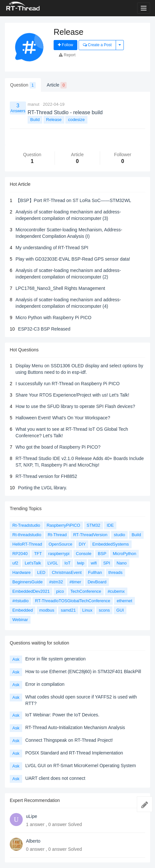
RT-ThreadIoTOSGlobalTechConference (73, 601)
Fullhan (95, 572)
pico (60, 591)
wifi (94, 563)
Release (54, 120)
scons (104, 610)
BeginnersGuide (27, 582)
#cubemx (116, 591)
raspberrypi (59, 554)
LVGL (53, 563)
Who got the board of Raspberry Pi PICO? (58, 447)
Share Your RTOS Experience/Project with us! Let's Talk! (72, 395)
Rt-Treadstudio (26, 525)
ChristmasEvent (67, 572)
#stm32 (56, 582)
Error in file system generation (56, 659)
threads (116, 572)
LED (41, 572)
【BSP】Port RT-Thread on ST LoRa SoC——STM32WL (73, 200)
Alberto (33, 841)
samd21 (68, 610)
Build (35, 120)
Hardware (21, 572)
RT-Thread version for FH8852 (46, 476)
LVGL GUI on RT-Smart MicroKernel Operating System (81, 766)
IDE (110, 525)
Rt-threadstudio (27, 535)
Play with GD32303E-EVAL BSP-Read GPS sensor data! (73, 259)
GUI (120, 610)
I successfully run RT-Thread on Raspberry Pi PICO (68, 384)
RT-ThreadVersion (90, 535)
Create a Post (97, 45)
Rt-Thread (57, 535)
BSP (102, 554)
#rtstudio (20, 601)
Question (23, 85)
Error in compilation (45, 684)
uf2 (15, 563)
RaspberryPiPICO (63, 525)
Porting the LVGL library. (43, 488)
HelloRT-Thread (27, 544)
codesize (76, 120)
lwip (81, 563)
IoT (67, 563)
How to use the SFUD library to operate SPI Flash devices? (75, 406)
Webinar (20, 620)
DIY (82, 544)
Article (57, 85)
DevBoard (97, 582)
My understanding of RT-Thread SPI (52, 248)
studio (119, 535)
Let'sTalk (33, 563)
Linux (87, 610)
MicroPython (124, 554)
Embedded (23, 610)
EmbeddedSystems (111, 544)
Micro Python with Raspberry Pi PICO (53, 318)
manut (33, 104)
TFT (38, 554)
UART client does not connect (55, 778)
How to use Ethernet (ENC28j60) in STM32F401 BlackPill (83, 671)
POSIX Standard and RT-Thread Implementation (74, 753)
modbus (47, 610)
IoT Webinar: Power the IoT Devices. (62, 715)
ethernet (124, 601)
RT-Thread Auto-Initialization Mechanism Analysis (75, 727)
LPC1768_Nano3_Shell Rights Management (60, 288)
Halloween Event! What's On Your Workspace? (63, 418)
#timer (75, 582)
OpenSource (60, 544)
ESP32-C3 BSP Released (44, 329)
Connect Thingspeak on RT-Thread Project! (69, 740)
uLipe (32, 816)
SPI (107, 563)
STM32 (94, 525)
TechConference (86, 591)
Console (84, 554)
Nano (122, 563)
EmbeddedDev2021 (31, 591)
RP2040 (20, 554)
